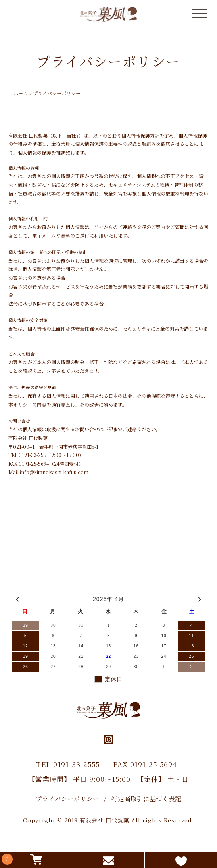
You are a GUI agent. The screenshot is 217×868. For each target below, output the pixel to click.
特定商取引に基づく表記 (146, 798)
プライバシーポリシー (67, 798)
